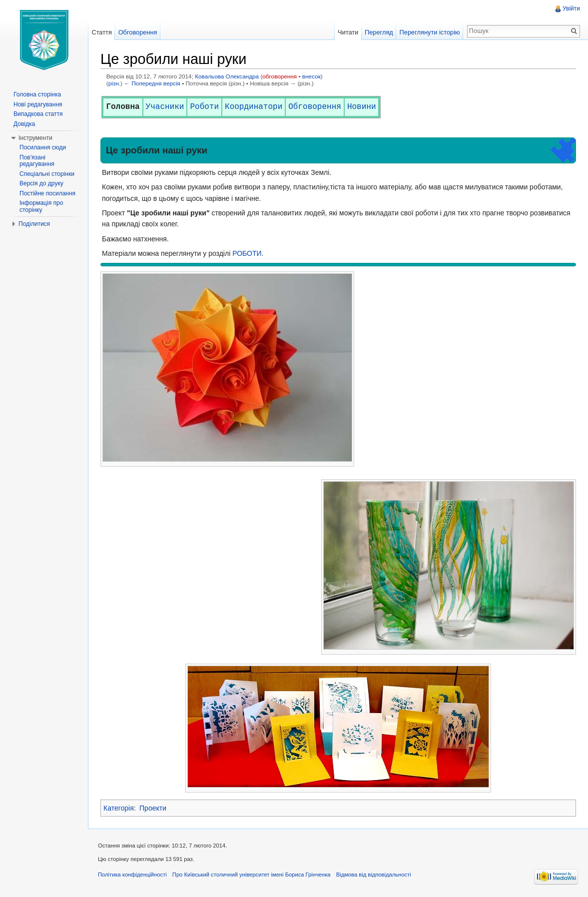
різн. (114, 83)
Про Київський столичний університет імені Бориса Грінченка (252, 875)
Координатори (254, 107)
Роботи (204, 107)
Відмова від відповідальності (374, 875)
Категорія (119, 808)
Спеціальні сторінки (47, 174)
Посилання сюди (43, 147)
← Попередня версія (152, 83)
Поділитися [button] (34, 224)
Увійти (571, 8)
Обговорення (315, 107)
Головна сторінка (37, 94)
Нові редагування (38, 104)
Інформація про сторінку (41, 206)
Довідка (24, 124)
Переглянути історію (430, 32)
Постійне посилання (47, 193)
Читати (348, 32)
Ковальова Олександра (227, 76)
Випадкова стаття (38, 114)
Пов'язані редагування (37, 161)
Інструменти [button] (35, 138)
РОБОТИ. (248, 253)
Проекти (153, 808)
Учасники (165, 107)
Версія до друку (41, 183)
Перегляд (379, 32)
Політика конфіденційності (132, 875)
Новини (362, 107)
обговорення (280, 76)
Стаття (101, 32)
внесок (311, 76)
